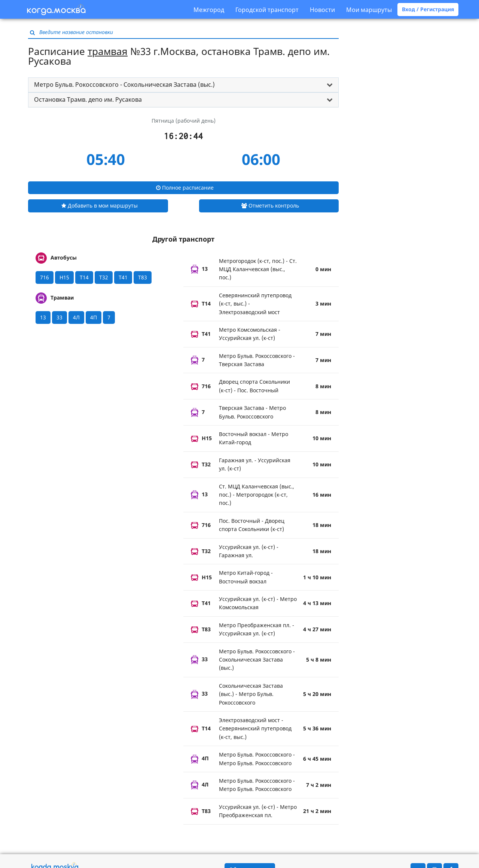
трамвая (108, 51)
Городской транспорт (267, 10)
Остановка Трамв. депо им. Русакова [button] (88, 99)
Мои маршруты (369, 10)
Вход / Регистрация (428, 9)
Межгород (209, 10)
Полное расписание (185, 188)
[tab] (183, 85)
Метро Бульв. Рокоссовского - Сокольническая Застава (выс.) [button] (124, 85)
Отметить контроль (270, 206)
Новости (322, 10)
